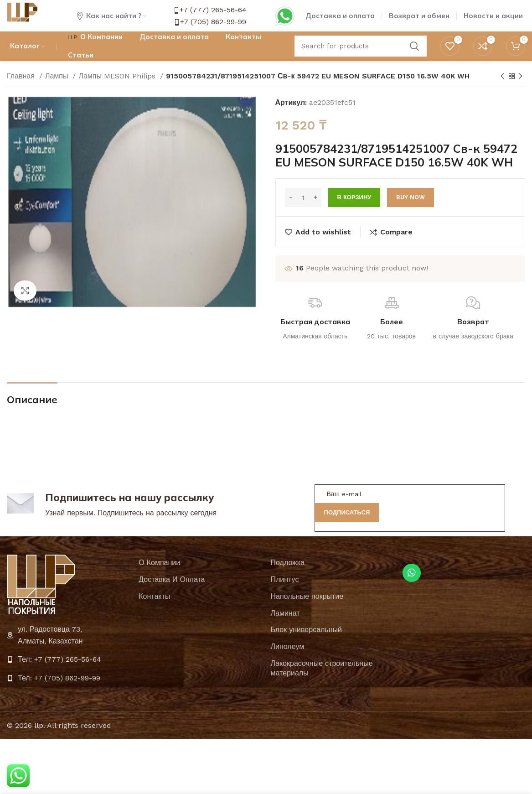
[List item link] (68, 672)
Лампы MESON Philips (118, 88)
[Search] (361, 57)
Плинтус (285, 591)
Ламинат (285, 625)
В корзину (354, 210)
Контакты (154, 608)
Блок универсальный (306, 642)
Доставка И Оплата (172, 591)
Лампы (58, 88)
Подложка (288, 575)
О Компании (159, 575)
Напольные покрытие (307, 608)
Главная (22, 88)
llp (39, 737)
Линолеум (288, 658)
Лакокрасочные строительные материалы (322, 680)
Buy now (411, 210)
